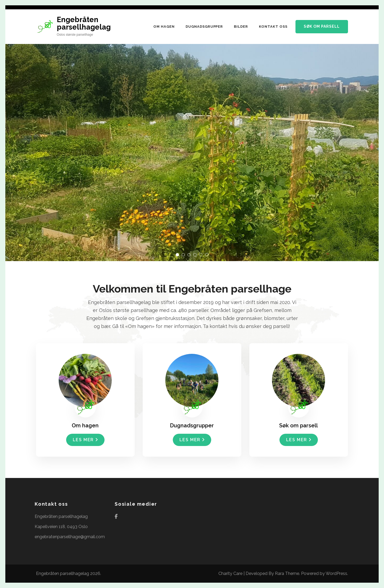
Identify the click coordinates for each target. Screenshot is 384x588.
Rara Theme (287, 573)
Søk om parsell (322, 26)
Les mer (85, 440)
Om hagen (164, 27)
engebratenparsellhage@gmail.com (70, 537)
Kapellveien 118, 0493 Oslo (61, 527)
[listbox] (192, 133)
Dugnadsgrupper (204, 27)
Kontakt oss (273, 27)
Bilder (241, 27)
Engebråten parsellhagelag (84, 23)
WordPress (336, 573)
